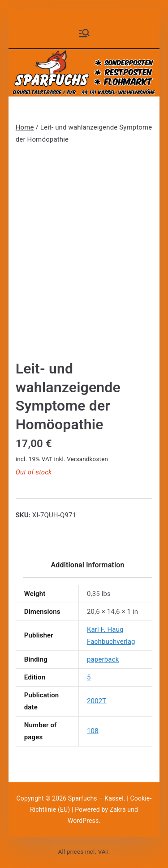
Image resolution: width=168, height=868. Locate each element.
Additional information (87, 565)
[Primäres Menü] (84, 33)
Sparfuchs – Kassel (96, 798)
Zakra (118, 809)
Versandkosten (87, 459)
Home (25, 127)
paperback (103, 659)
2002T (97, 701)
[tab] (87, 568)
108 (93, 731)
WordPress (83, 821)
